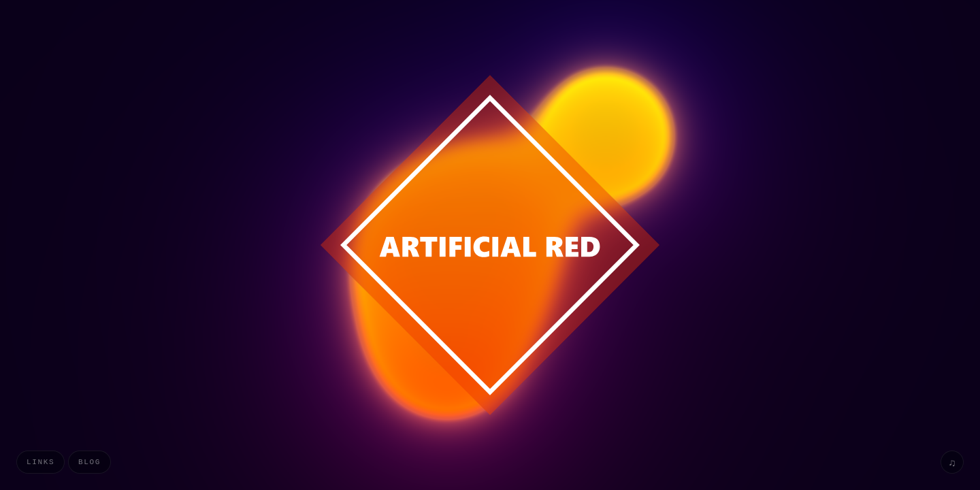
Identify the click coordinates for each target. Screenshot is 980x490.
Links (40, 462)
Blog (89, 462)
